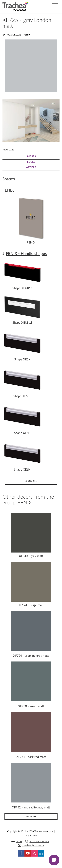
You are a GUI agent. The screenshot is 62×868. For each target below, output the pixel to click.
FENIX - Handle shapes (26, 254)
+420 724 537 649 (39, 842)
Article (31, 167)
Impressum (31, 835)
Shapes (31, 156)
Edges (31, 162)
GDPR (19, 842)
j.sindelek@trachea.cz (33, 845)
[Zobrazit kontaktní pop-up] (54, 860)
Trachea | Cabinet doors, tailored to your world (15, 6)
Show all (31, 481)
